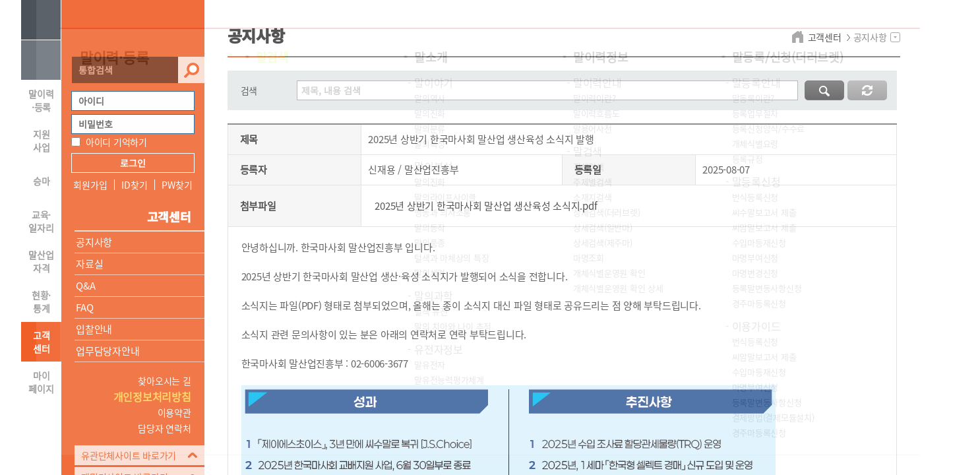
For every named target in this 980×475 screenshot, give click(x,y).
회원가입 (90, 185)
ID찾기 (134, 185)
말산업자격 (41, 261)
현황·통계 (41, 301)
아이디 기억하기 (116, 142)
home (800, 37)
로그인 (133, 163)
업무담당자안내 (107, 351)
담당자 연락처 (164, 428)
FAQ (84, 307)
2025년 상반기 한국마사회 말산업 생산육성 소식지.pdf (486, 206)
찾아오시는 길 (164, 381)
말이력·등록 (41, 100)
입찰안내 (94, 329)
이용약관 (174, 412)
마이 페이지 (41, 382)
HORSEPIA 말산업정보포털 (133, 28)
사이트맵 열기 (41, 20)
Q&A (85, 286)
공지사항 (94, 242)
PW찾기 (177, 185)
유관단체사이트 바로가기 (129, 455)
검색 (191, 70)
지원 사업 (42, 141)
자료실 (89, 264)
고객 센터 (42, 342)
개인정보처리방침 (152, 396)
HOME (41, 60)
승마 (42, 181)
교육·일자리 (41, 221)
